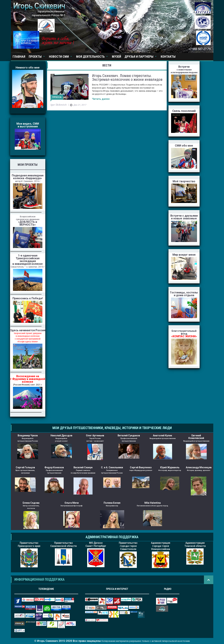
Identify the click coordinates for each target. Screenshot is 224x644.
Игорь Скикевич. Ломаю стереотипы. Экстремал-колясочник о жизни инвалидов (127, 78)
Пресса (57, 97)
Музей (116, 57)
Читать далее (101, 99)
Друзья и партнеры (139, 57)
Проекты (35, 57)
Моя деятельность (90, 57)
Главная (19, 57)
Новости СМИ (59, 57)
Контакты (168, 57)
